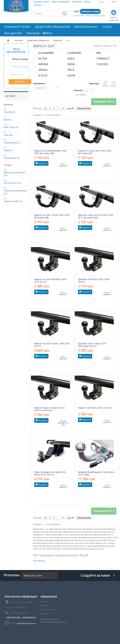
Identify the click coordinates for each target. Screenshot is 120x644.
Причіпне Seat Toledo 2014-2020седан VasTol (92, 345)
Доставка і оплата (42, 2)
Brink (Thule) (11, 127)
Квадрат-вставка (13, 201)
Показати (78, 90)
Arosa (43, 70)
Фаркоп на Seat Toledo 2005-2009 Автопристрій (52, 216)
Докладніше (39, 561)
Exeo (71, 58)
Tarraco (103, 58)
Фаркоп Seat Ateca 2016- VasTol (95, 408)
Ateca (43, 75)
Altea (43, 58)
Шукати (20, 82)
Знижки (44, 601)
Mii (99, 53)
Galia (8, 135)
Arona (43, 64)
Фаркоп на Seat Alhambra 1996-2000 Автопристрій (51, 152)
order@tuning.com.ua (26, 623)
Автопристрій (11, 158)
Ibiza (71, 64)
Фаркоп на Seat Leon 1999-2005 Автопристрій (95, 152)
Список (113, 84)
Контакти (38, 5)
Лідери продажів (49, 610)
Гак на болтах (12, 183)
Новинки (45, 606)
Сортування (39, 83)
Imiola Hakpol (12, 143)
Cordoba (74, 53)
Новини (87, 2)
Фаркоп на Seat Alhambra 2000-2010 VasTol (51, 281)
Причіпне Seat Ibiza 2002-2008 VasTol (94, 281)
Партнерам (77, 2)
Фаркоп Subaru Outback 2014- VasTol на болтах (50, 409)
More (44, 33)
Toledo (102, 64)
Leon (71, 75)
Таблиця (105, 84)
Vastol (8, 150)
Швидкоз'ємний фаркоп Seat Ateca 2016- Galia (96, 473)
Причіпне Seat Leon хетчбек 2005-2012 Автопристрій (96, 216)
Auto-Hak (10, 112)
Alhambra (46, 53)
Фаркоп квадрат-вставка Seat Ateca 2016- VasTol (50, 473)
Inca (71, 70)
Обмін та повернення (61, 2)
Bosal (8, 120)
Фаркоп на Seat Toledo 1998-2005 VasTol (52, 345)
